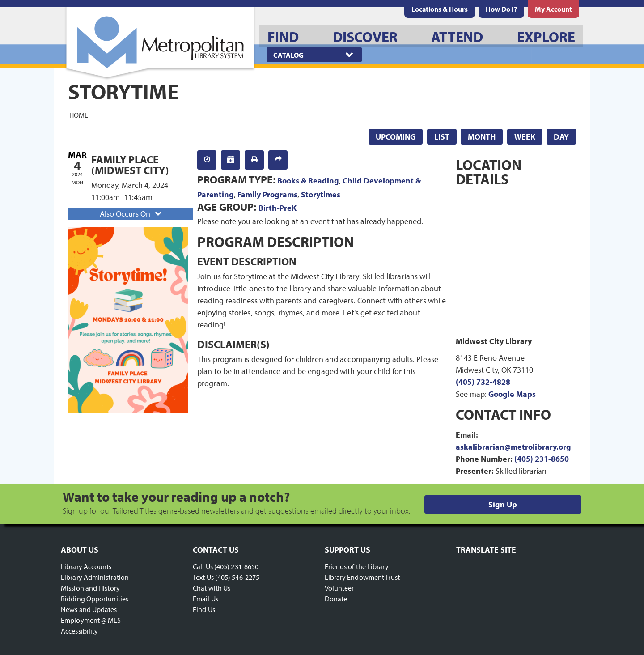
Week (525, 137)
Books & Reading (308, 181)
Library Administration (95, 577)
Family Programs (267, 194)
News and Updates (89, 609)
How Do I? (501, 9)
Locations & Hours (440, 9)
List (442, 137)
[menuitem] (440, 9)
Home (79, 115)
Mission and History (90, 588)
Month (482, 137)
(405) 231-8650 (542, 459)
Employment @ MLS (91, 620)
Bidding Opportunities (95, 599)
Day (561, 137)
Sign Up (503, 504)
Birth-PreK (278, 208)
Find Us (204, 609)
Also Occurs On (131, 214)
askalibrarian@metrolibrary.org (513, 447)
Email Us (205, 599)
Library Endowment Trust (362, 577)
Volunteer (339, 588)
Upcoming (396, 137)
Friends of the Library (357, 566)
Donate (336, 599)
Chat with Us (212, 588)
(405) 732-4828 (483, 382)
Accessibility (79, 631)
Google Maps (512, 394)
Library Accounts (86, 566)
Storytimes (321, 194)
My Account (553, 9)
